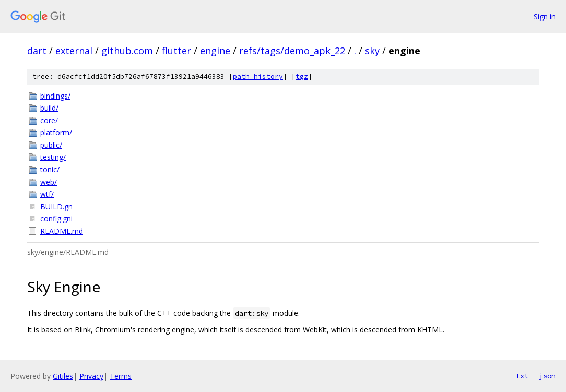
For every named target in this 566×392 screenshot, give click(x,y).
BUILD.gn (56, 206)
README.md (62, 231)
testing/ (53, 157)
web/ (49, 182)
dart (37, 51)
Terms (121, 376)
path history (258, 76)
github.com (127, 51)
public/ (51, 145)
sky (372, 51)
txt (522, 376)
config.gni (56, 218)
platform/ (56, 132)
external (74, 51)
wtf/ (47, 194)
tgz (302, 76)
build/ (49, 108)
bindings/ (55, 96)
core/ (49, 120)
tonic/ (50, 169)
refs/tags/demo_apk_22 (292, 51)
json (547, 376)
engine (215, 51)
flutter (176, 51)
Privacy (91, 376)
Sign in (545, 16)
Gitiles (63, 376)
